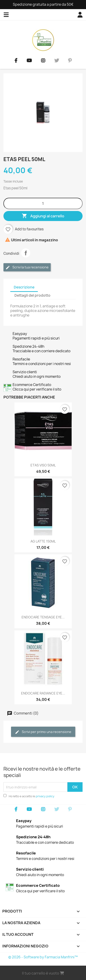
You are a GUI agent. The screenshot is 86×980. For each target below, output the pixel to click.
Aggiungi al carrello (43, 216)
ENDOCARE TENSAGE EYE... (43, 617)
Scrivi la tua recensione (27, 267)
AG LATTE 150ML (43, 541)
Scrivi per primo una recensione (43, 732)
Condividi (26, 253)
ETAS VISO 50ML (43, 465)
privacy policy (45, 796)
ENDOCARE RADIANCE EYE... (43, 693)
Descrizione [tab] (24, 287)
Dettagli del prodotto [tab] (32, 295)
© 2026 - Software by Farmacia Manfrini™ (43, 957)
